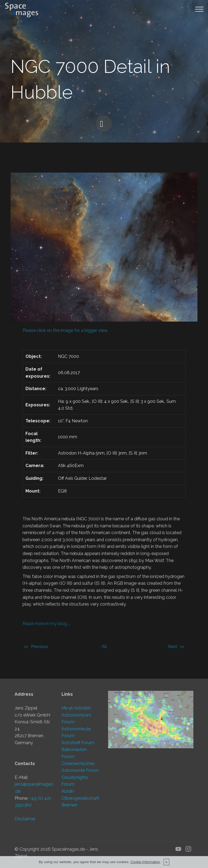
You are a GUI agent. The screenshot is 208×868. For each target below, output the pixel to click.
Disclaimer (25, 821)
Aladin (68, 793)
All (104, 647)
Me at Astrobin (76, 710)
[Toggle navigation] (199, 9)
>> (182, 647)
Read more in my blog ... (46, 626)
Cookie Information (145, 862)
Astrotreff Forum (78, 745)
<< (26, 647)
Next (172, 647)
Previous (39, 647)
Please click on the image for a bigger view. (65, 330)
